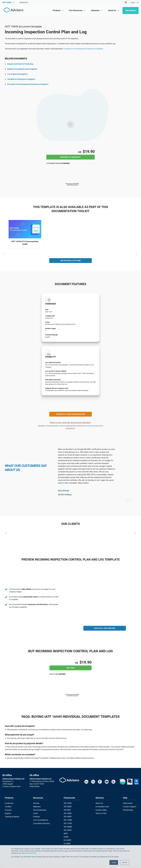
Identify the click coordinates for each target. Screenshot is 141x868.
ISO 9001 (68, 809)
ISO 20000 (68, 825)
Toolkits (8, 806)
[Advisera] (13, 10)
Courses (8, 809)
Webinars (37, 806)
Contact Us (24, 2)
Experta (8, 813)
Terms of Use (101, 813)
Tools (35, 813)
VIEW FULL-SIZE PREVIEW (105, 629)
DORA (67, 835)
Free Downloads (40, 809)
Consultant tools (102, 806)
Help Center (128, 803)
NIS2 (66, 832)
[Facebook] (100, 782)
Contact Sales (101, 809)
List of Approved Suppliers (16, 74)
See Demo (131, 10)
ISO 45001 (68, 816)
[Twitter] (93, 782)
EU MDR (67, 842)
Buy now (70, 668)
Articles (36, 803)
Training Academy (12, 816)
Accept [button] (114, 862)
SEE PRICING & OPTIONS (70, 261)
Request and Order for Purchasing (19, 64)
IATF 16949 (69, 845)
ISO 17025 (68, 822)
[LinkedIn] (86, 782)
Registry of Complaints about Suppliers (21, 69)
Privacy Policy (32, 853)
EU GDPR (68, 838)
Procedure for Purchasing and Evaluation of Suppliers (83, 49)
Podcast (37, 816)
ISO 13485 (68, 819)
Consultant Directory (41, 822)
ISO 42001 (68, 806)
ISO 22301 (68, 829)
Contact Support (130, 806)
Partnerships (129, 809)
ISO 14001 (68, 813)
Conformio (9, 803)
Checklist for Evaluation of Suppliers (20, 79)
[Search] (126, 2)
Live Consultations (40, 819)
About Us (99, 803)
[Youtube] (107, 782)
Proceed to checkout (70, 157)
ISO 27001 (68, 803)
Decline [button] (125, 862)
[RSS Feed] (113, 782)
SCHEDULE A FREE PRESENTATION (71, 415)
